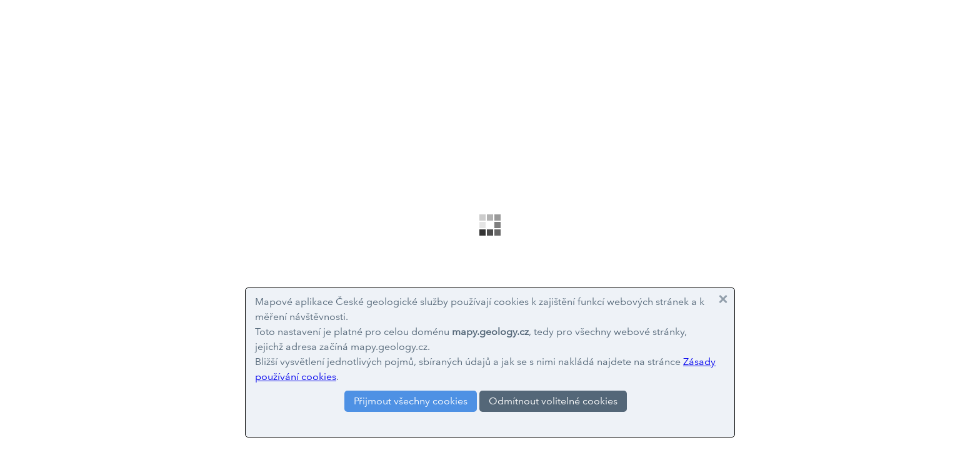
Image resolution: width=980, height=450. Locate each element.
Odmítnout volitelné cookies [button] (553, 401)
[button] (723, 299)
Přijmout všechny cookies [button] (411, 401)
